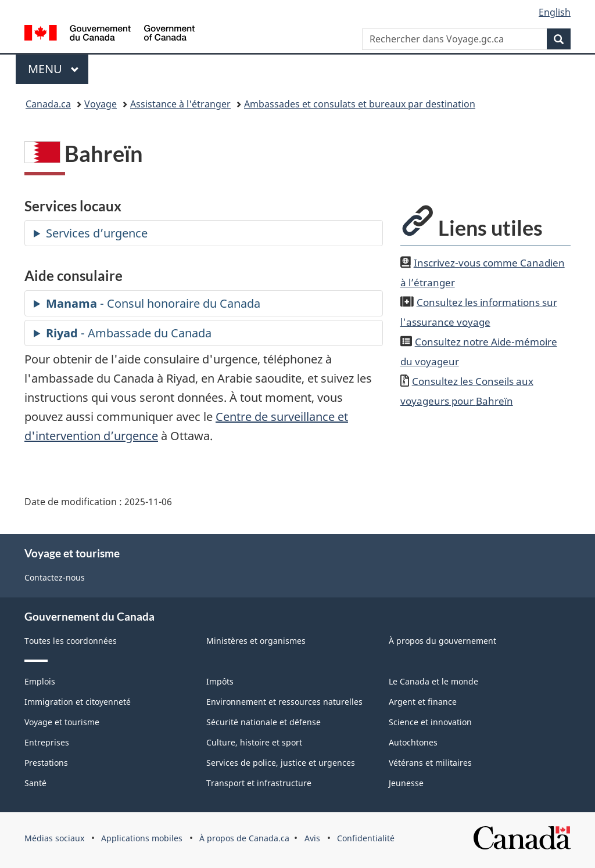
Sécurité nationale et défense (264, 722)
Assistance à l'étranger (180, 104)
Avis (312, 838)
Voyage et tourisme (62, 722)
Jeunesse (406, 783)
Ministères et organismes (256, 641)
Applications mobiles (142, 838)
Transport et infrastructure (259, 783)
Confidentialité (366, 838)
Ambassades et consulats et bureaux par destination (360, 104)
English (555, 12)
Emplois (40, 681)
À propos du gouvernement (442, 641)
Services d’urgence (97, 233)
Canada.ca (48, 104)
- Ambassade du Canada (129, 333)
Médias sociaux (54, 838)
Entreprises (47, 742)
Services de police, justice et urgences (281, 763)
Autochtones (413, 742)
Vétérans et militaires (430, 763)
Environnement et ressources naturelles (284, 702)
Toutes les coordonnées (71, 641)
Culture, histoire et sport (254, 742)
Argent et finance (423, 702)
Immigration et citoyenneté (78, 702)
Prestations (46, 763)
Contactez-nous (55, 577)
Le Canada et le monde (433, 681)
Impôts (220, 681)
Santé (35, 783)
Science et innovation (430, 722)
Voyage (101, 104)
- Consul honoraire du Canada (153, 303)
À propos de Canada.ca (244, 838)
